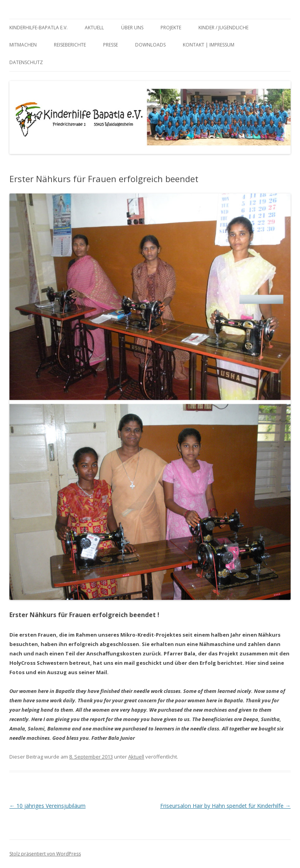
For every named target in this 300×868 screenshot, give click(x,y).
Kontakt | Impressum (209, 45)
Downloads (150, 45)
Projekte (171, 28)
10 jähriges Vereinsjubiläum (47, 806)
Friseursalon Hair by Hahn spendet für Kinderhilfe (225, 806)
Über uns (132, 28)
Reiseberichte (70, 45)
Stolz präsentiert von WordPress (45, 854)
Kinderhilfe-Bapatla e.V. (38, 28)
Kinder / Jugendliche (223, 28)
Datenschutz (26, 62)
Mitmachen (23, 45)
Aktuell (94, 28)
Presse (111, 45)
